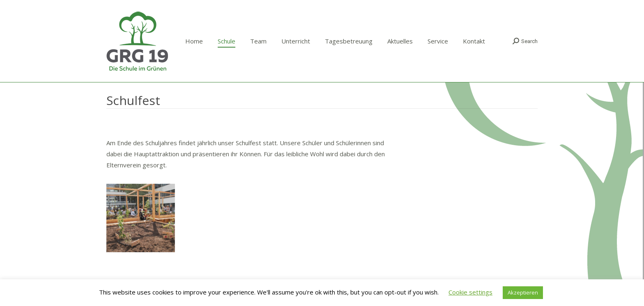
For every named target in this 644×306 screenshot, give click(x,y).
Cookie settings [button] (470, 292)
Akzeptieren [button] (523, 292)
